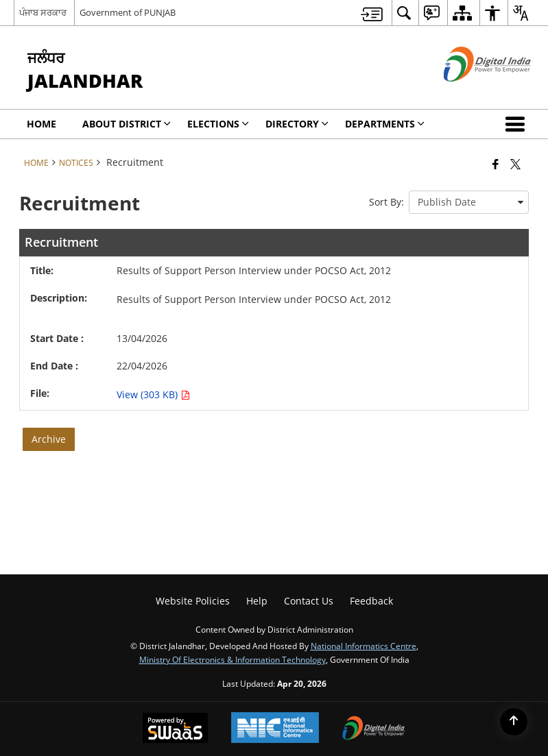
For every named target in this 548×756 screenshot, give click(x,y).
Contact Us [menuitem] (309, 601)
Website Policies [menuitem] (193, 601)
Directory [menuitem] (297, 124)
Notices (76, 162)
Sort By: (386, 202)
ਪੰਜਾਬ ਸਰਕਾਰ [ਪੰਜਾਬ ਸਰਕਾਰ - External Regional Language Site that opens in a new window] (43, 12)
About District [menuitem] (127, 124)
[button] (518, 124)
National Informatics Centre (364, 646)
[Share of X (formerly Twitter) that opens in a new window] (515, 164)
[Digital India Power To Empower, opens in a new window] (374, 729)
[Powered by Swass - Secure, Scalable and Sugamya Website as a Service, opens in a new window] (175, 729)
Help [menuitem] (257, 601)
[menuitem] (372, 13)
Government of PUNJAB (128, 12)
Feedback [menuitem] (371, 601)
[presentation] (469, 202)
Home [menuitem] (41, 124)
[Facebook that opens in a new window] (496, 164)
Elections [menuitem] (218, 124)
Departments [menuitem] (385, 124)
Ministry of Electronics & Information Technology (233, 659)
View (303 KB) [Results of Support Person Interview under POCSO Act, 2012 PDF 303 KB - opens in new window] (153, 394)
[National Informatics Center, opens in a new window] (275, 729)
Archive (49, 439)
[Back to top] (514, 722)
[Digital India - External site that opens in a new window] (470, 93)
